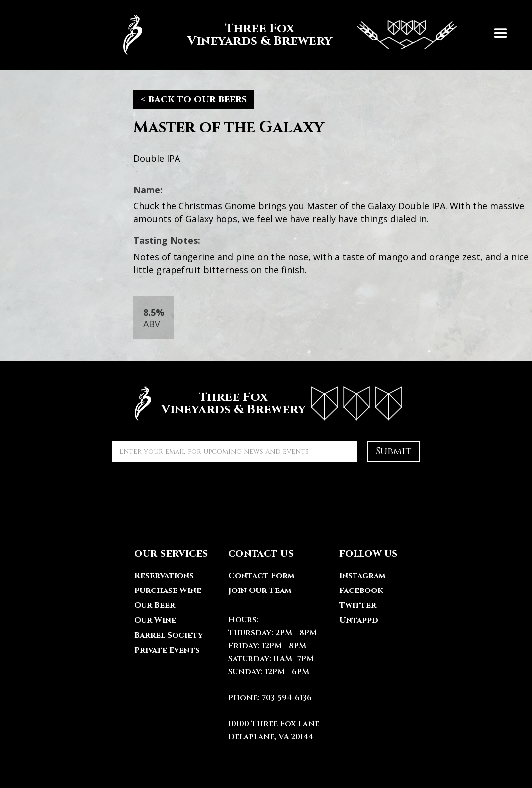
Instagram (362, 576)
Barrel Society (169, 635)
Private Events (167, 650)
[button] (501, 35)
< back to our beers (194, 99)
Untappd (359, 620)
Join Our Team (260, 591)
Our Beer (155, 605)
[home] (285, 35)
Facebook (361, 591)
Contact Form (261, 576)
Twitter (358, 605)
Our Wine (155, 620)
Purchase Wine (168, 591)
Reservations (164, 576)
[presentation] (188, 491)
